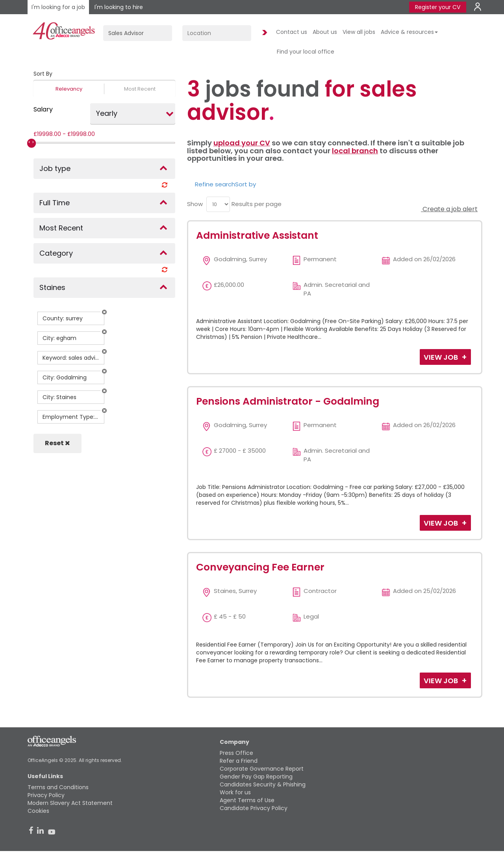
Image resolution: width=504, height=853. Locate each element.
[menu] (218, 204)
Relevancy (69, 89)
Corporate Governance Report (262, 769)
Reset (57, 443)
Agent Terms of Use (247, 800)
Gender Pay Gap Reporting (256, 777)
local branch (355, 151)
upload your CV (242, 143)
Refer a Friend (239, 761)
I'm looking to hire (119, 7)
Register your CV (438, 7)
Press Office (236, 753)
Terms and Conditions (58, 787)
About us (325, 32)
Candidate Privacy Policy (254, 808)
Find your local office (306, 52)
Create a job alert (449, 209)
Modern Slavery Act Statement (70, 803)
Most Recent (140, 89)
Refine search (215, 184)
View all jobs (359, 32)
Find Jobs (263, 33)
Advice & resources (409, 32)
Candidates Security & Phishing (263, 784)
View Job (442, 357)
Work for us (235, 792)
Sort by (246, 184)
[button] (104, 312)
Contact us (292, 32)
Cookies (38, 811)
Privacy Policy (46, 795)
